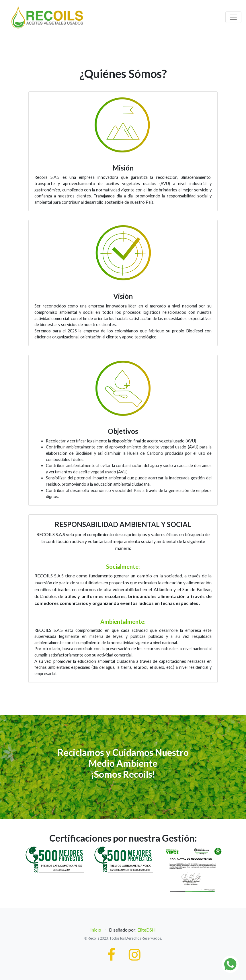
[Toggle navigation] (233, 17)
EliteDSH (147, 930)
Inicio (96, 930)
